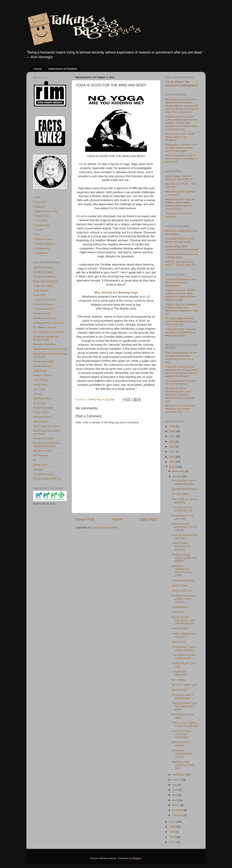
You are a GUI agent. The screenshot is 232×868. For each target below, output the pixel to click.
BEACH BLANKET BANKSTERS (182, 697)
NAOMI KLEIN (180, 629)
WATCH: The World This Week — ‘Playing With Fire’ (181, 263)
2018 (172, 467)
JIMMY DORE (180, 586)
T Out (36, 234)
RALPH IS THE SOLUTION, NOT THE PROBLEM (183, 620)
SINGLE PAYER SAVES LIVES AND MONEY (185, 558)
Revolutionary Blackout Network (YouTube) (46, 445)
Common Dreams (43, 304)
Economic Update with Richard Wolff (46, 338)
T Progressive (41, 248)
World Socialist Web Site (47, 479)
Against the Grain (43, 267)
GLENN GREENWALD (185, 489)
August (177, 780)
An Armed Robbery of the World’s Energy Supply (180, 240)
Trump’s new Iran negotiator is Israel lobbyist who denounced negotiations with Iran (182, 309)
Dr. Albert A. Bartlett (45, 327)
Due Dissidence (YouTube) (49, 332)
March (176, 805)
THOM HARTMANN (183, 581)
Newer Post (85, 519)
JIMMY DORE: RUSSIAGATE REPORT (181, 546)
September (179, 775)
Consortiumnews (43, 309)
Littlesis (37, 394)
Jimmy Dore (40, 385)
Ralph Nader (40, 421)
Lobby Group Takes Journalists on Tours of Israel (182, 248)
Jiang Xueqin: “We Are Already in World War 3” (179, 178)
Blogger (137, 858)
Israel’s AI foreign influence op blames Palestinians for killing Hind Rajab (181, 332)
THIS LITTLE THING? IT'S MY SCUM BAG (185, 724)
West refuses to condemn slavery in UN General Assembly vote (180, 409)
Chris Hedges (41, 290)
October (177, 477)
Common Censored (44, 300)
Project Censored (43, 408)
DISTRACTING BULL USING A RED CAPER (184, 599)
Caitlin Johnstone (43, 286)
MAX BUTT (178, 612)
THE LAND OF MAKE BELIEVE (184, 501)
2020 (172, 457)
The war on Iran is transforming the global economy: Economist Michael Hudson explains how (180, 395)
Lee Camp (39, 389)
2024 (172, 436)
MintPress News (43, 398)
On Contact (40, 403)
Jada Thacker (41, 380)
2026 (172, 426)
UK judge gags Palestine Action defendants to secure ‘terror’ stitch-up (181, 321)
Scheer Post (40, 465)
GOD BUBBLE (180, 607)
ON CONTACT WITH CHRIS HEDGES (184, 482)
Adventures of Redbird (63, 69)
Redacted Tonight (43, 438)
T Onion (38, 230)
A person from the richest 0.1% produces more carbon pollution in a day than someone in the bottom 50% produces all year (182, 123)
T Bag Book (40, 202)
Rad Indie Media (43, 417)
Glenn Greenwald (43, 361)
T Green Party (41, 225)
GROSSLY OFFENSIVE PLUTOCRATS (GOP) (182, 571)
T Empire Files (42, 216)
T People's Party (43, 239)
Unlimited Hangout (44, 474)
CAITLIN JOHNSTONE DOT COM (185, 537)
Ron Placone (41, 455)
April (175, 800)
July (175, 785)
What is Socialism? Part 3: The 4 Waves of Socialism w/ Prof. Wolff (182, 159)
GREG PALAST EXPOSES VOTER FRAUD (184, 527)
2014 (172, 837)
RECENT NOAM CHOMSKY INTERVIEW (181, 734)
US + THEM (179, 680)
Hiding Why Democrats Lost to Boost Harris (181, 256)
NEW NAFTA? (180, 690)
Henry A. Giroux (42, 375)
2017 (172, 822)
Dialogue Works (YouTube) (49, 323)
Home (38, 69)
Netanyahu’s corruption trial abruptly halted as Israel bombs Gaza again (181, 148)
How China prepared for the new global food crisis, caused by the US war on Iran (181, 357)
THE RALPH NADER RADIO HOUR (184, 657)
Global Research (43, 366)
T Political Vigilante (44, 244)
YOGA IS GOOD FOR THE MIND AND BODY (184, 706)
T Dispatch (39, 207)
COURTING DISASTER (180, 673)
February (178, 810)
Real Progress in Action (47, 426)
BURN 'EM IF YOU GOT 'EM (183, 517)
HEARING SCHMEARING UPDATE (182, 754)
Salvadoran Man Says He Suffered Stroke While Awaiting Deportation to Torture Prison (180, 204)
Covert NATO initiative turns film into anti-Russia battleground (181, 283)
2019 (172, 462)
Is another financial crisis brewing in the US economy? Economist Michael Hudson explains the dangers (182, 372)
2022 (172, 447)
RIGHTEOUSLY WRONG (181, 744)
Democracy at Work (45, 318)
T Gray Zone (40, 221)
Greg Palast (40, 371)
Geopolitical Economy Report (50, 349)
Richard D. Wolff (43, 451)
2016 (172, 827)
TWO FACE (179, 642)
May (175, 795)
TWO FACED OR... (183, 591)
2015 (172, 832)
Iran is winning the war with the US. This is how (181, 382)
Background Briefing (45, 277)
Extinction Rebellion (45, 344)
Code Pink (39, 295)
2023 (172, 442)
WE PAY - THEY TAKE (185, 685)
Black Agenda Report (45, 281)
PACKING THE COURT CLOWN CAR (183, 765)
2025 (172, 431)
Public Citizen (41, 412)
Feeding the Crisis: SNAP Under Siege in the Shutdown (180, 137)
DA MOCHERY (180, 494)
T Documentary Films (45, 211)
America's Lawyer (43, 272)
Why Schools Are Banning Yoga (116, 292)
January (177, 815)
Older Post (148, 519)
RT (35, 460)
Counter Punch (42, 313)
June (175, 790)
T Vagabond (40, 253)
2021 (172, 452)
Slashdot (38, 469)
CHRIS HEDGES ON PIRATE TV (184, 635)
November (179, 471)
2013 (172, 842)
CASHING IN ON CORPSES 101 (182, 509)
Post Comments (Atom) (105, 528)
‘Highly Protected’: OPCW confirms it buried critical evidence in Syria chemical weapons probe (181, 295)
